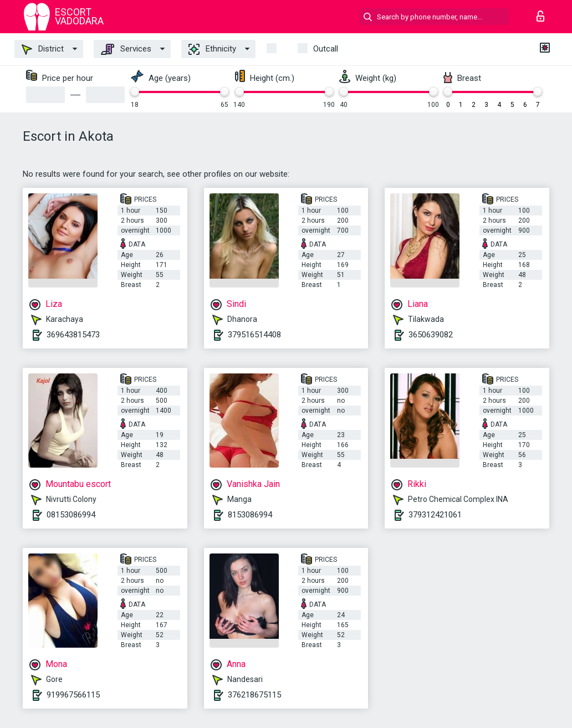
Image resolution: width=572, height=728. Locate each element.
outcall (326, 49)
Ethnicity (212, 49)
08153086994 (71, 515)
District (43, 49)
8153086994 (250, 515)
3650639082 (431, 335)
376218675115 (254, 695)
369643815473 (73, 335)
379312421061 (435, 515)
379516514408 (254, 335)
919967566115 (73, 695)
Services (126, 49)
